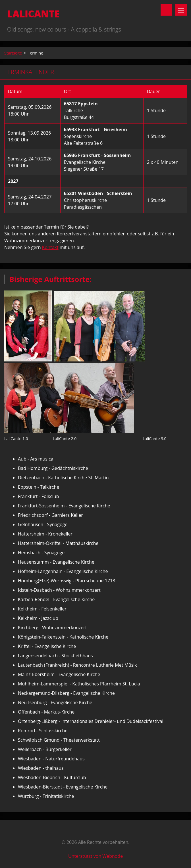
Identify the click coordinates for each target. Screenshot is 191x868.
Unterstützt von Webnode (95, 856)
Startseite (13, 53)
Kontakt (50, 247)
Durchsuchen (166, 10)
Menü (181, 10)
